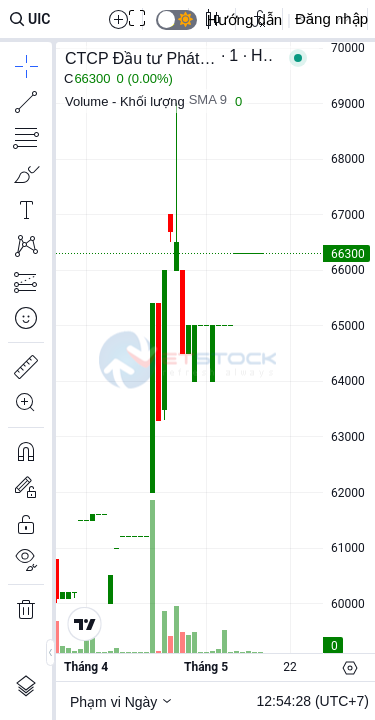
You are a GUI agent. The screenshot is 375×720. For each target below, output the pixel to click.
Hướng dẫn (244, 19)
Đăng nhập (331, 18)
